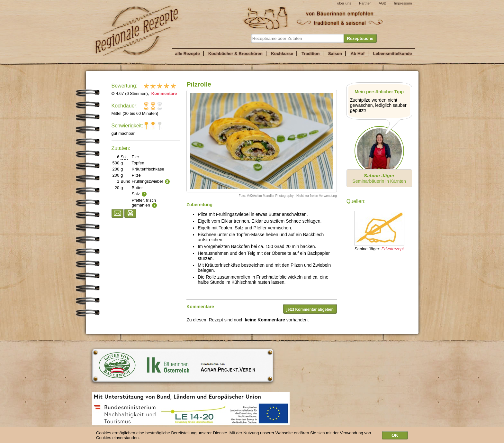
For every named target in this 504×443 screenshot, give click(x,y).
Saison (335, 54)
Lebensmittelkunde (393, 54)
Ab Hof (358, 54)
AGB (382, 3)
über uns (344, 3)
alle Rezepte (188, 54)
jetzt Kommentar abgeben (310, 309)
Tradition (310, 54)
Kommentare (163, 93)
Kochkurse (282, 54)
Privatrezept (393, 249)
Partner (365, 3)
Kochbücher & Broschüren (235, 54)
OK (395, 437)
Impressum (403, 3)
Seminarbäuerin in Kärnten (379, 178)
